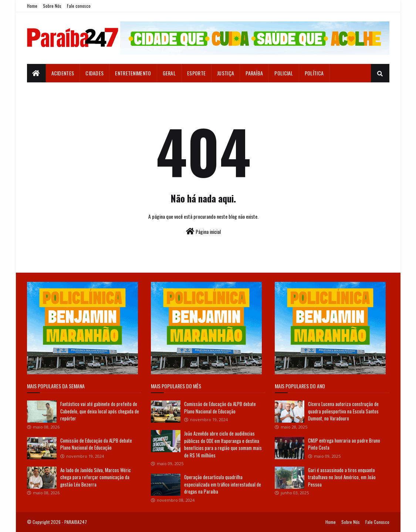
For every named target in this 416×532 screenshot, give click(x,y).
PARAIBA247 (76, 522)
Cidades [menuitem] (94, 73)
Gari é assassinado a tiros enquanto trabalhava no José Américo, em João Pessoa (342, 477)
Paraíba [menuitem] (254, 73)
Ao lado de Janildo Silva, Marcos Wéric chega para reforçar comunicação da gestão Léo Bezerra (96, 477)
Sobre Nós (52, 6)
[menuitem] (36, 73)
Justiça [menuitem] (226, 73)
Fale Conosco (377, 522)
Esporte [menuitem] (196, 73)
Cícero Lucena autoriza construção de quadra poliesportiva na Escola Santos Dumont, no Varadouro (343, 411)
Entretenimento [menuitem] (133, 73)
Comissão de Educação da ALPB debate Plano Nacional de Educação (96, 444)
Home (32, 6)
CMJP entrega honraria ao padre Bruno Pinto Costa (344, 444)
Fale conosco (79, 6)
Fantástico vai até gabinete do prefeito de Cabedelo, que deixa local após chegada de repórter (100, 411)
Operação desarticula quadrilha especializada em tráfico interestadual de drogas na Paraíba (223, 484)
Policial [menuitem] (284, 73)
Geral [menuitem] (169, 73)
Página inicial (203, 231)
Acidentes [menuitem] (63, 73)
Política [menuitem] (314, 73)
